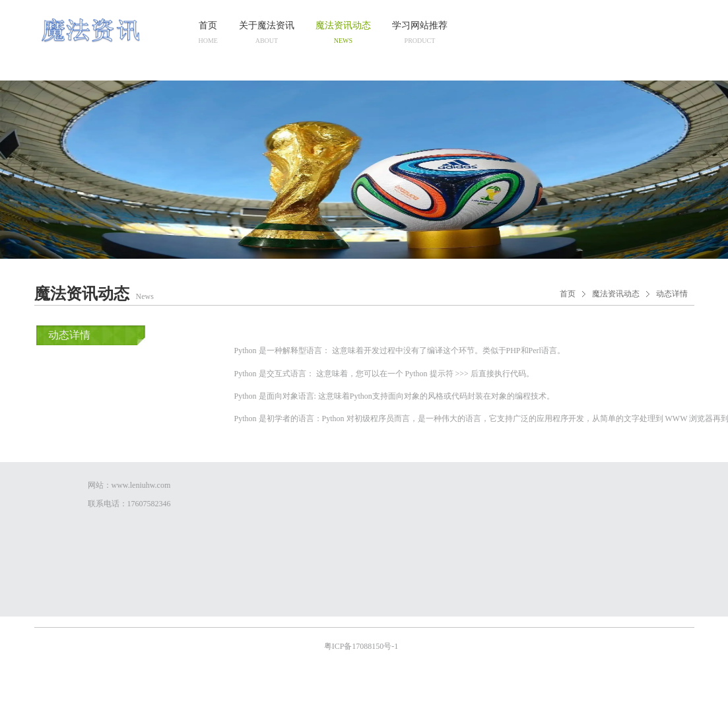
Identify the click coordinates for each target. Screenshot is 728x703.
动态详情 (672, 294)
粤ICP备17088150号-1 (362, 646)
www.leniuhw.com (141, 485)
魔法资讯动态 (616, 294)
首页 (568, 294)
